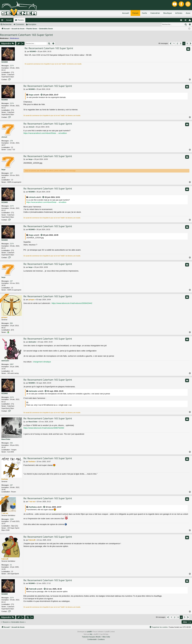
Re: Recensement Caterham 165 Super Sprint (49, 48)
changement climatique (42, 362)
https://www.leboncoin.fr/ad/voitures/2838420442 (72, 303)
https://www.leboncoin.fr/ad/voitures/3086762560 (44, 428)
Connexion (20, 24)
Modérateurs (15, 38)
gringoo (4, 317)
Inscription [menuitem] (190, 21)
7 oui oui (5, 513)
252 (11, 443)
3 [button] (181, 43)
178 (11, 141)
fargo (31, 95)
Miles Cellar (106, 637)
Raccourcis (3, 21)
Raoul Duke (6, 439)
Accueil (9, 20)
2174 (12, 66)
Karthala (5, 479)
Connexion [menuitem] (186, 21)
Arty (91, 634)
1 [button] (174, 43)
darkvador (5, 361)
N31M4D (5, 62)
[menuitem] (181, 20)
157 (11, 173)
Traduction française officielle (91, 637)
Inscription (32, 24)
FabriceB (5, 559)
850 (11, 323)
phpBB (89, 632)
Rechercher (7, 24)
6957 (12, 364)
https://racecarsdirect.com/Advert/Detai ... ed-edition (45, 133)
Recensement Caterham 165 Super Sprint (26, 35)
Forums (21, 20)
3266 (12, 519)
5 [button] (187, 43)
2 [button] (177, 43)
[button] (171, 43)
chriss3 (4, 137)
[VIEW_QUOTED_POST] (42, 95)
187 (11, 485)
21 (11, 565)
